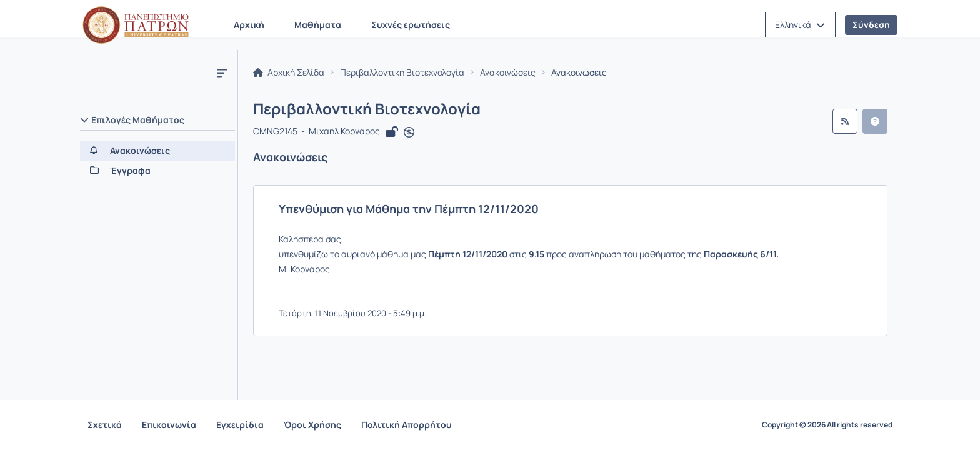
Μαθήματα (318, 25)
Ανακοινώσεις (508, 72)
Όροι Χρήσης (312, 425)
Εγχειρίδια (240, 425)
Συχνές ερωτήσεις (411, 25)
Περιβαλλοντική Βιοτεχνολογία (402, 72)
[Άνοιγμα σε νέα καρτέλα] (409, 132)
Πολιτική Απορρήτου (407, 425)
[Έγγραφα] (157, 171)
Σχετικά (105, 425)
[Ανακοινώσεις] (157, 151)
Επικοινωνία (169, 425)
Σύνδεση (871, 25)
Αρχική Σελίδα (289, 72)
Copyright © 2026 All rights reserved (827, 425)
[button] (800, 25)
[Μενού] (222, 72)
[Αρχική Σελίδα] (136, 25)
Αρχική (249, 25)
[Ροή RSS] (845, 121)
